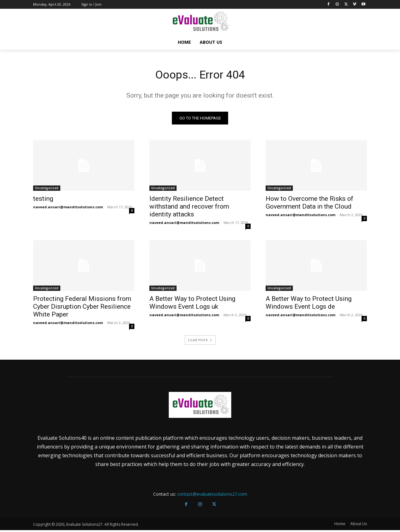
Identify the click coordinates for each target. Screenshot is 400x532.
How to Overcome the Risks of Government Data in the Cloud (310, 204)
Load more (200, 342)
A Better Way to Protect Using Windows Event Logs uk (192, 304)
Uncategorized (47, 190)
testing (43, 200)
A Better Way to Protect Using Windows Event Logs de (309, 304)
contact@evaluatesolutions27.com (212, 496)
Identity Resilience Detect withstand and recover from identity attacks (189, 208)
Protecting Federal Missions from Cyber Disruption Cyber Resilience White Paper (82, 308)
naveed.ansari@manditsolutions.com (68, 209)
